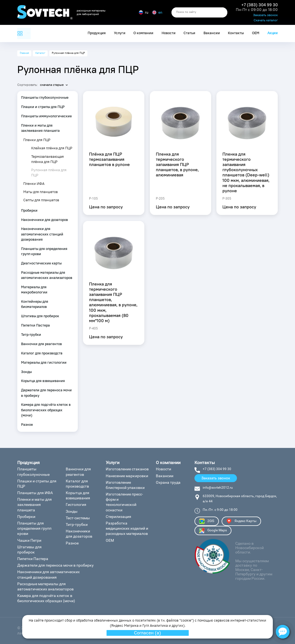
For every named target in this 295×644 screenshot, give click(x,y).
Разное (27, 425)
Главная (24, 53)
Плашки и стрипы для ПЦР (43, 107)
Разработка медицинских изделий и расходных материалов (127, 528)
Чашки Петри (29, 540)
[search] (199, 12)
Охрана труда (168, 482)
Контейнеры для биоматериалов (35, 304)
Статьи (189, 33)
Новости (169, 33)
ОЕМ (256, 33)
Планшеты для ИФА (35, 493)
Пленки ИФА (34, 184)
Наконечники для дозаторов (45, 220)
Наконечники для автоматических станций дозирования (42, 234)
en (157, 12)
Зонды (26, 372)
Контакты (236, 33)
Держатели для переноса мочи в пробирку (46, 393)
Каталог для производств (42, 353)
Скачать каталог (266, 20)
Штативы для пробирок (40, 316)
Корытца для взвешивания (43, 381)
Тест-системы (78, 518)
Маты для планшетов (41, 192)
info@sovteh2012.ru (218, 488)
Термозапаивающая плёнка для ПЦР (48, 159)
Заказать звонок (265, 15)
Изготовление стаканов (127, 469)
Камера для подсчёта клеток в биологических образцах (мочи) (46, 410)
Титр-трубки (31, 335)
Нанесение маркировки (127, 476)
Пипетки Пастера (35, 325)
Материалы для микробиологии (34, 290)
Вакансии (212, 33)
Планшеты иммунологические (46, 116)
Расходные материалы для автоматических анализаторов (47, 275)
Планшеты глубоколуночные (45, 97)
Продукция (97, 33)
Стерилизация (118, 517)
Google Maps (213, 531)
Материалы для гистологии (44, 362)
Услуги (120, 33)
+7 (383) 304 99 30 (260, 5)
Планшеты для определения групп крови (44, 251)
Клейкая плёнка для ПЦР (52, 148)
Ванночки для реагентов (41, 344)
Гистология (76, 505)
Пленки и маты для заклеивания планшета (40, 128)
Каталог (40, 53)
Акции (273, 33)
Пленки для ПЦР (37, 140)
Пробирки (29, 210)
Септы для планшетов (41, 200)
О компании (143, 33)
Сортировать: (27, 85)
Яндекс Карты (241, 521)
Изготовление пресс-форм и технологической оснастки (124, 502)
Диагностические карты (41, 263)
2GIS (207, 521)
